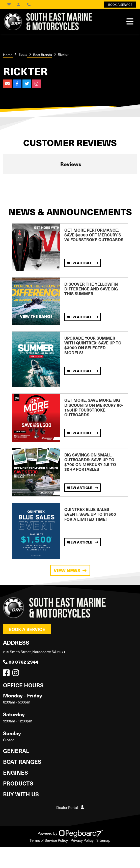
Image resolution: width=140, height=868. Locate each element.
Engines (16, 772)
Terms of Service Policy (49, 840)
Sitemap (103, 840)
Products (18, 783)
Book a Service (27, 629)
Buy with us (21, 794)
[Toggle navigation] (130, 21)
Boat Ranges (22, 761)
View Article (82, 263)
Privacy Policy (82, 840)
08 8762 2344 (21, 662)
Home (8, 55)
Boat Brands (43, 55)
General (16, 751)
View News (70, 570)
